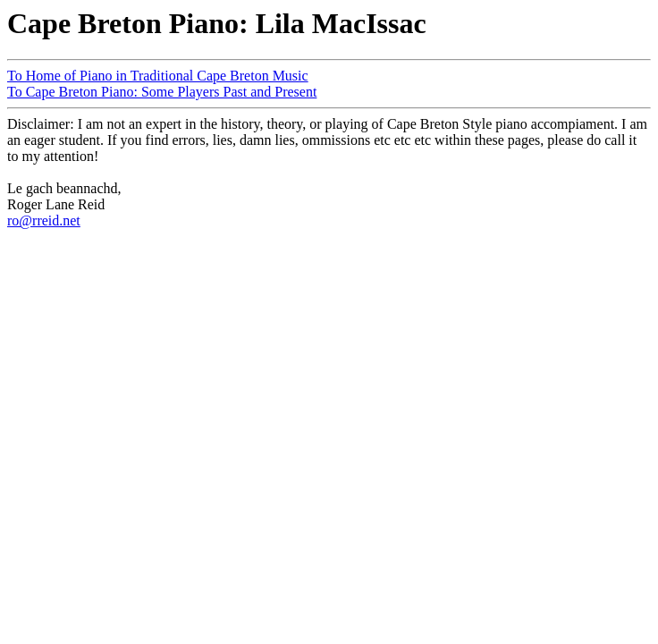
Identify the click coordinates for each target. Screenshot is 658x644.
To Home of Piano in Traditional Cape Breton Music (158, 76)
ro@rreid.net (44, 220)
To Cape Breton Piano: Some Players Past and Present (162, 92)
